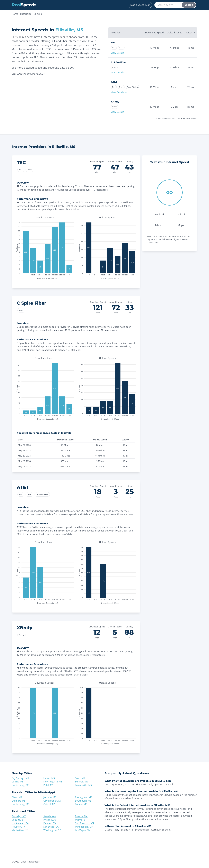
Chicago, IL (17, 820)
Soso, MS (80, 778)
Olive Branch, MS (53, 801)
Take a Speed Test (140, 5)
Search (189, 5)
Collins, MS (17, 782)
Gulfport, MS (19, 801)
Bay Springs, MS (20, 778)
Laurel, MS (49, 778)
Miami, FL (80, 820)
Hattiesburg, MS (20, 785)
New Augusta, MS (53, 782)
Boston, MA (81, 816)
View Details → (119, 53)
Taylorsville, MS (83, 785)
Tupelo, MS (81, 804)
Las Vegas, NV (83, 830)
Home (15, 14)
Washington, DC (52, 830)
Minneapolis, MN (84, 827)
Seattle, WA (50, 816)
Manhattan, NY (20, 830)
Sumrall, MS (81, 782)
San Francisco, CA (85, 823)
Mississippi (26, 14)
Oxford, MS (49, 804)
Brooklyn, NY (19, 816)
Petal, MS (48, 785)
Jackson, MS (50, 797)
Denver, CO (50, 823)
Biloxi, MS (17, 797)
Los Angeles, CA (20, 823)
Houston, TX (18, 827)
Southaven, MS (83, 801)
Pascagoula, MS (84, 797)
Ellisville (38, 14)
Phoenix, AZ (50, 820)
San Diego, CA (51, 827)
